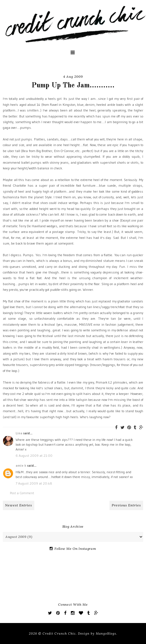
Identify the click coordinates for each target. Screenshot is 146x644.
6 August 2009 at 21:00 (34, 455)
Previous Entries (126, 505)
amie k (21, 465)
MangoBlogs (106, 634)
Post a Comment (22, 493)
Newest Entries (19, 505)
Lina (19, 433)
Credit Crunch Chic (59, 634)
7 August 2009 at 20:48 (34, 483)
